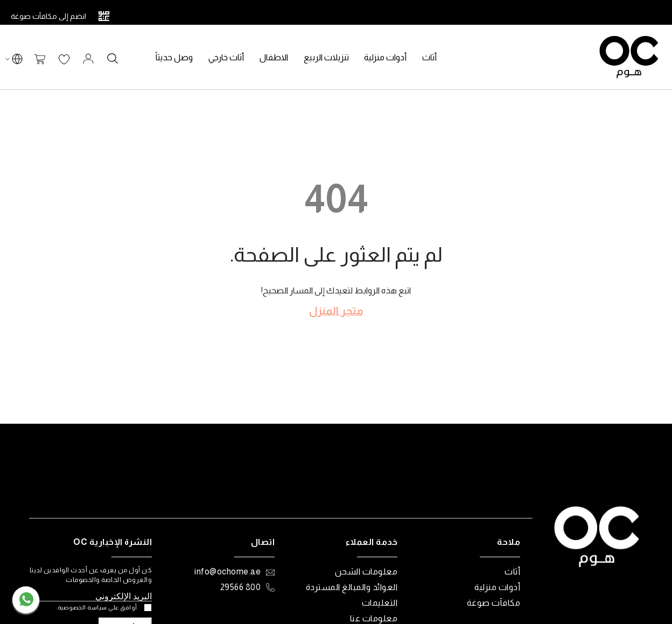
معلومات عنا (374, 618)
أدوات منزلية (497, 587)
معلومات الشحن (366, 572)
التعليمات (380, 603)
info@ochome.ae (227, 572)
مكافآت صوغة (494, 603)
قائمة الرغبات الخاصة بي (64, 60)
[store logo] (629, 57)
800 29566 (241, 587)
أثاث (512, 572)
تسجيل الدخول (88, 59)
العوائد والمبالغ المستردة (352, 587)
